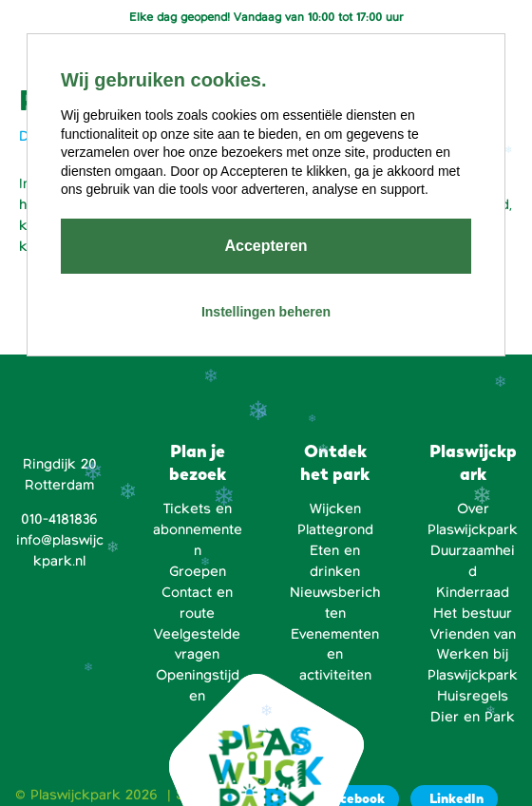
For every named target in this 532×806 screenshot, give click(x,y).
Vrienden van (473, 634)
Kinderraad (473, 592)
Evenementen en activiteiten (335, 655)
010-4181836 (59, 519)
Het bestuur (473, 613)
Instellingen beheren (266, 312)
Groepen (198, 571)
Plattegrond (335, 529)
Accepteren (266, 246)
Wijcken (335, 509)
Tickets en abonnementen (198, 529)
